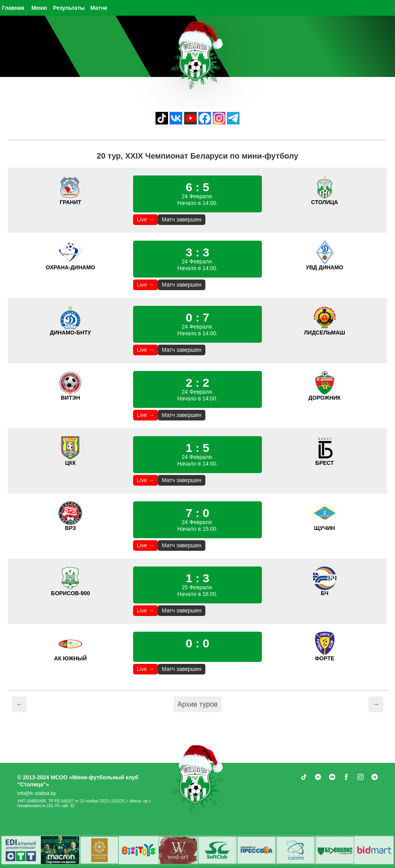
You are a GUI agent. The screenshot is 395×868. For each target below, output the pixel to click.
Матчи (99, 8)
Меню (39, 8)
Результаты (69, 8)
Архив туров (197, 704)
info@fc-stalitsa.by (37, 793)
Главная (13, 8)
